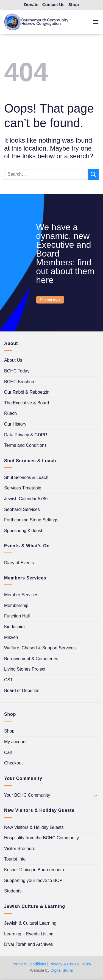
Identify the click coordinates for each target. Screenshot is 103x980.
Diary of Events (19, 563)
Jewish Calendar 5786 (26, 499)
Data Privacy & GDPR (26, 435)
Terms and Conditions (25, 445)
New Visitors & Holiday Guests (34, 827)
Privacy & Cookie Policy (70, 964)
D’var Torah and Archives (29, 944)
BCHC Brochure (20, 382)
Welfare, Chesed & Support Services (40, 648)
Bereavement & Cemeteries (31, 659)
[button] (96, 22)
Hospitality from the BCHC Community (41, 838)
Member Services (21, 595)
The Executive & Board (27, 403)
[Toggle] (96, 795)
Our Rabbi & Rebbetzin (27, 392)
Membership (16, 605)
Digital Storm (62, 970)
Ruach (10, 413)
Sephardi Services (22, 509)
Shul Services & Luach (26, 477)
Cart (8, 752)
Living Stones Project (25, 669)
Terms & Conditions (29, 964)
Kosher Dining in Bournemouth (34, 870)
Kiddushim (14, 627)
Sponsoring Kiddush (24, 531)
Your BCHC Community (27, 795)
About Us (13, 360)
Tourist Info (15, 859)
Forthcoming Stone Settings (31, 520)
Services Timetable (23, 488)
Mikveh (11, 637)
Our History (15, 424)
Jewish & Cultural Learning (30, 923)
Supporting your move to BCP (33, 880)
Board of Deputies (22, 691)
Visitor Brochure (20, 849)
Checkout (13, 763)
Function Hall (17, 616)
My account (15, 742)
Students (13, 891)
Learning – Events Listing (29, 934)
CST (9, 680)
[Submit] (93, 174)
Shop (9, 731)
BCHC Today (17, 371)
